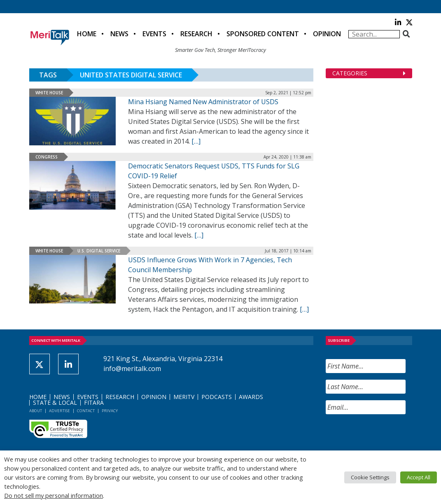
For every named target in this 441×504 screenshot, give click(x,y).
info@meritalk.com (132, 369)
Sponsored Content (263, 34)
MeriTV (184, 397)
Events (154, 34)
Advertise (59, 411)
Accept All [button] (419, 477)
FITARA (94, 402)
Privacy (110, 411)
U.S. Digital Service (99, 251)
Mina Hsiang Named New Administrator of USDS (203, 102)
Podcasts (217, 397)
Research (196, 34)
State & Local (55, 402)
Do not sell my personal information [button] (54, 495)
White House (49, 93)
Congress (47, 157)
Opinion (327, 34)
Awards (251, 397)
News (119, 34)
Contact (86, 411)
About (36, 411)
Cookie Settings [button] (370, 477)
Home (87, 34)
